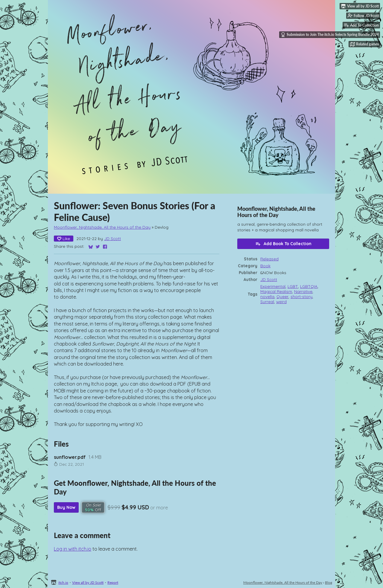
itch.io (63, 582)
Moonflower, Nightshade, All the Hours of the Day (102, 227)
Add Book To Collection (283, 244)
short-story (301, 296)
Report (113, 582)
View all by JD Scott (88, 582)
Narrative (303, 291)
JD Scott (113, 238)
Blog (329, 582)
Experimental (273, 286)
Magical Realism (276, 291)
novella (267, 296)
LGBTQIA (309, 286)
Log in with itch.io (73, 549)
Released (269, 259)
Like (64, 239)
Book (265, 266)
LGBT (293, 286)
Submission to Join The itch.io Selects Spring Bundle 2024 (330, 35)
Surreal (267, 301)
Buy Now (66, 507)
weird (281, 301)
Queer (282, 296)
